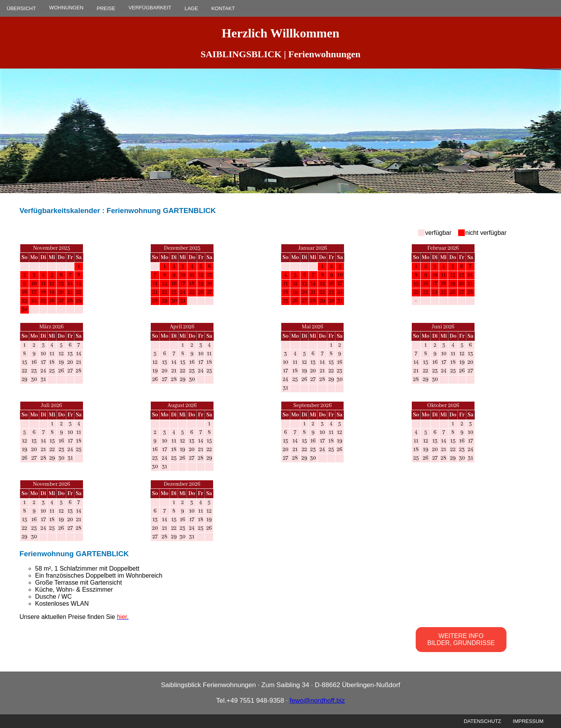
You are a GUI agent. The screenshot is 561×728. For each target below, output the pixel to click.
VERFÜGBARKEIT (150, 8)
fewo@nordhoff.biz (317, 701)
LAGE (191, 8)
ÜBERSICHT (21, 8)
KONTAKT (223, 8)
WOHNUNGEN (66, 8)
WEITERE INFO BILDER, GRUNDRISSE (461, 639)
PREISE (106, 8)
